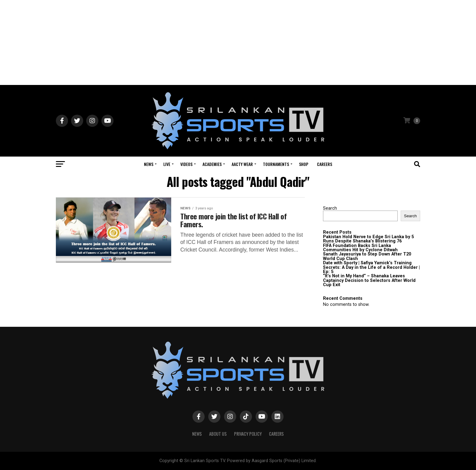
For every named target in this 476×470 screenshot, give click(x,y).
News (149, 164)
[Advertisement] (238, 42)
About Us (218, 434)
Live (167, 164)
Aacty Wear (242, 164)
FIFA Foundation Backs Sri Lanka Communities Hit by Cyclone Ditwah (360, 248)
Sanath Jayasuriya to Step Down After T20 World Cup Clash (367, 256)
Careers (325, 164)
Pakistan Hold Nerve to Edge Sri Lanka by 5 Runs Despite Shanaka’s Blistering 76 (368, 239)
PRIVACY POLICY (248, 434)
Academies (212, 164)
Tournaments (276, 164)
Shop (304, 164)
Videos (186, 164)
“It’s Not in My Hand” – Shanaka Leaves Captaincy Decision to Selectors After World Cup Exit (369, 280)
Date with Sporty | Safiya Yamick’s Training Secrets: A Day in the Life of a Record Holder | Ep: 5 (371, 267)
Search (330, 208)
